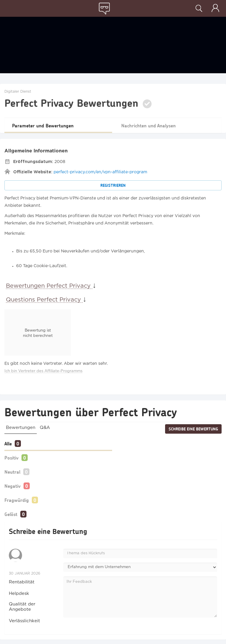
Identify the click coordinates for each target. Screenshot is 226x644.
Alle (8, 444)
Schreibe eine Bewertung (193, 429)
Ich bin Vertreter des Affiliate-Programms (43, 371)
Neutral (12, 472)
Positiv (11, 458)
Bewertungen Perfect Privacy (49, 286)
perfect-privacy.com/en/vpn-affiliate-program (100, 172)
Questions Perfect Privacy (44, 300)
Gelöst (11, 514)
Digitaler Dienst (18, 92)
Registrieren (113, 185)
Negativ (13, 486)
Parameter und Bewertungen (43, 125)
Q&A (45, 428)
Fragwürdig (17, 500)
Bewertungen (21, 428)
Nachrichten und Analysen (148, 125)
